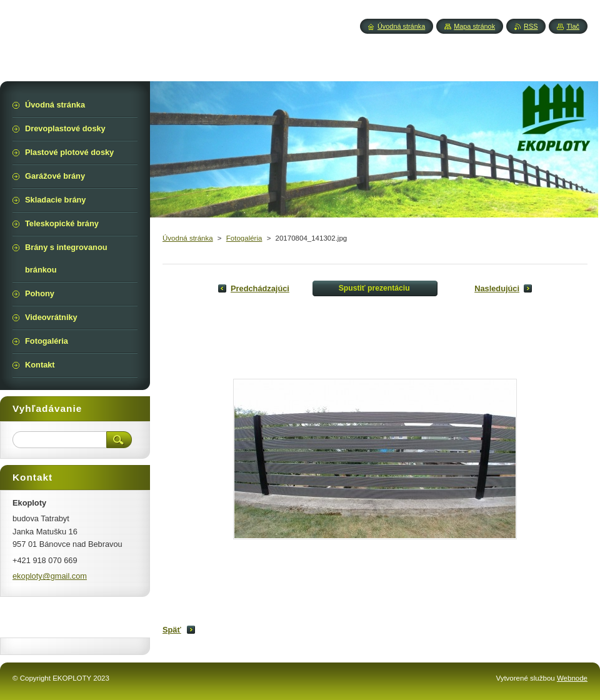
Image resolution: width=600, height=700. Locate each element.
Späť (172, 630)
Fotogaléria (244, 238)
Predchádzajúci (260, 288)
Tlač (573, 26)
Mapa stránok (474, 26)
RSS (531, 26)
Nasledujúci (497, 288)
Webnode (572, 678)
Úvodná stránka (188, 238)
